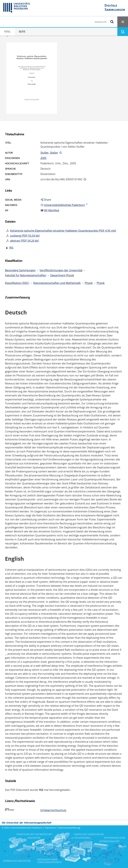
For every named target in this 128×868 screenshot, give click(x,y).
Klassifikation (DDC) (17, 283)
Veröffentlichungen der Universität (61, 270)
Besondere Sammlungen (20, 270)
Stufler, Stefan (49, 153)
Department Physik (62, 275)
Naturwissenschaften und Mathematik (57, 283)
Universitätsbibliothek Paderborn (26, 828)
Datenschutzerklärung (69, 828)
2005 (43, 158)
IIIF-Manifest (52, 210)
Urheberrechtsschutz (53, 810)
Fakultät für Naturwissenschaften (26, 275)
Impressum (50, 828)
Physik (89, 283)
